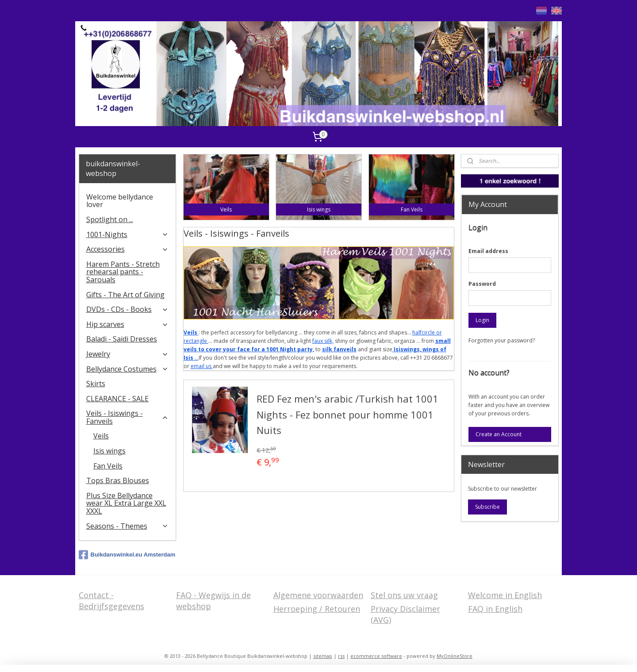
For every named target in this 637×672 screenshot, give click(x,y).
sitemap (323, 656)
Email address (488, 251)
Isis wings (109, 451)
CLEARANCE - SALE (117, 399)
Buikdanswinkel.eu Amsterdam (127, 555)
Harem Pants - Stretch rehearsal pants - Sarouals (123, 272)
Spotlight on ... (110, 219)
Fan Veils (108, 466)
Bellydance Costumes (128, 369)
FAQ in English (495, 609)
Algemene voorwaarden (318, 595)
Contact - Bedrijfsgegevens (111, 601)
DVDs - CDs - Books (128, 309)
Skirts (96, 384)
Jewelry (128, 354)
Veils (101, 436)
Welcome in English (505, 595)
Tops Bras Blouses (118, 480)
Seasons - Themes (128, 526)
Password (482, 284)
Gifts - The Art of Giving (125, 295)
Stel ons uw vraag (404, 595)
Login (482, 320)
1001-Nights (128, 234)
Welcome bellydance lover (120, 201)
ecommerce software (376, 656)
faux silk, (322, 341)
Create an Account (499, 434)
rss (341, 656)
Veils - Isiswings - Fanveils (128, 417)
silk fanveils (339, 349)
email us (201, 366)
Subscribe (487, 507)
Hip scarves (128, 324)
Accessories (128, 249)
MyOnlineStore (455, 656)
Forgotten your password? (502, 340)
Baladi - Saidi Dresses (122, 339)
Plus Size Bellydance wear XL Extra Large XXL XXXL (126, 503)
